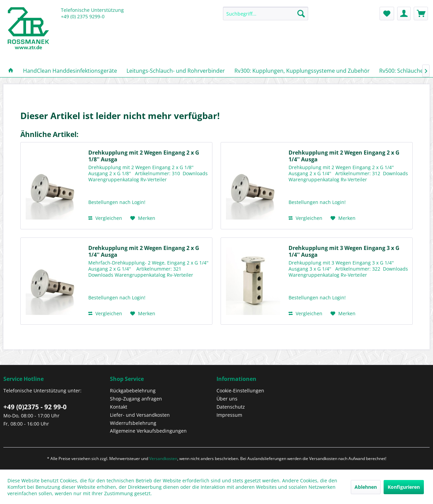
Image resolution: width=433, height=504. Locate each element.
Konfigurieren (404, 487)
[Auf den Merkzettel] (143, 218)
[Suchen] (301, 14)
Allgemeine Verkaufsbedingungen (148, 431)
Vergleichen (105, 218)
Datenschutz (231, 407)
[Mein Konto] (404, 14)
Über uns (227, 399)
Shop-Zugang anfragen (136, 399)
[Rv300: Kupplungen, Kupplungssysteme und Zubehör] (302, 71)
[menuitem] (266, 17)
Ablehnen (366, 487)
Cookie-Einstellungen (240, 391)
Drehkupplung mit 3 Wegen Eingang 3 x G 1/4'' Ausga (344, 251)
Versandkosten (163, 459)
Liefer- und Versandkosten (140, 415)
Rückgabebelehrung (133, 391)
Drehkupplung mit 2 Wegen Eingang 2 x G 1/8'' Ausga (144, 156)
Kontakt (119, 407)
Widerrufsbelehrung (133, 423)
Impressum (229, 415)
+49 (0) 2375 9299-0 (83, 16)
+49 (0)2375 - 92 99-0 (35, 407)
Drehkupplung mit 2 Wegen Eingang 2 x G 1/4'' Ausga (344, 156)
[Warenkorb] (421, 14)
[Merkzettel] (387, 14)
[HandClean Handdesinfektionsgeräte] (70, 71)
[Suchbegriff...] (266, 14)
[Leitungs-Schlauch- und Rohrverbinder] (176, 71)
